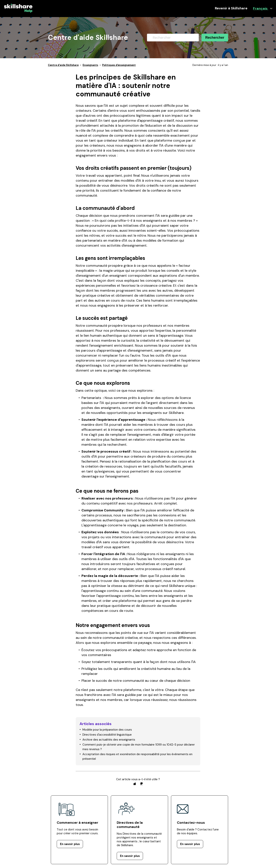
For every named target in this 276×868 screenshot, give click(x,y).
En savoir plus (70, 844)
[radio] (135, 784)
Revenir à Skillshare (231, 8)
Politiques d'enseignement (119, 65)
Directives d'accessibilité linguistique (107, 735)
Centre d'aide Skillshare (63, 65)
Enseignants (90, 65)
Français (261, 9)
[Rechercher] (173, 38)
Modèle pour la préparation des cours (107, 730)
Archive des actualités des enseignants (109, 740)
